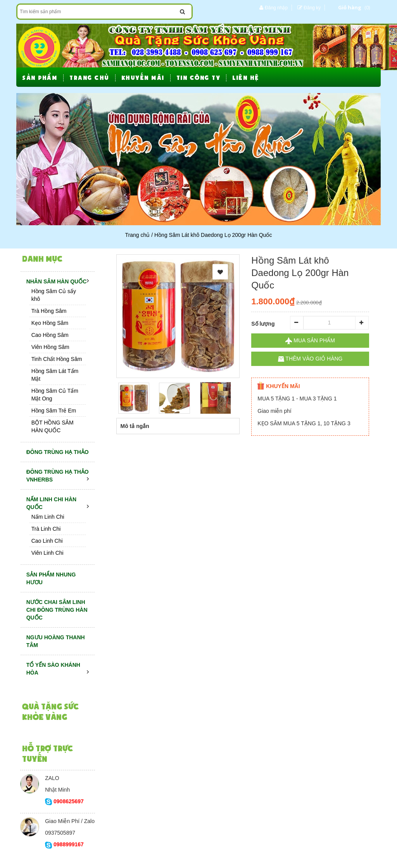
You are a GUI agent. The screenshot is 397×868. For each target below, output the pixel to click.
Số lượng (263, 324)
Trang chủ (138, 235)
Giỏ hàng (350, 7)
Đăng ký (312, 8)
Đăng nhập (276, 8)
